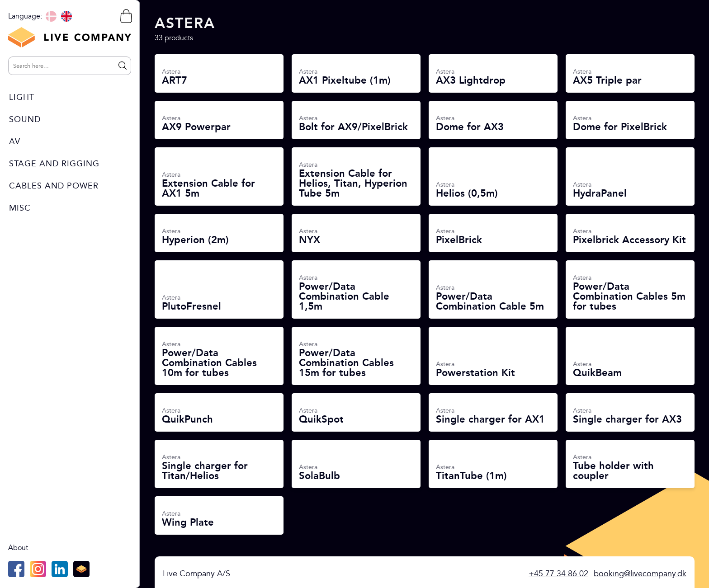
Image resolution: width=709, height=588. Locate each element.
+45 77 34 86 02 (558, 574)
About (18, 548)
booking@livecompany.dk (640, 574)
